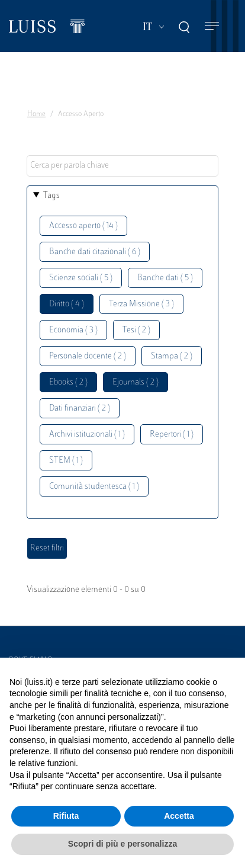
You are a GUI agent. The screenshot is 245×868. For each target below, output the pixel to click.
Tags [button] (51, 196)
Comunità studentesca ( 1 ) (94, 487)
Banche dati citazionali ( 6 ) (95, 252)
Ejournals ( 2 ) (136, 382)
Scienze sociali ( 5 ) (81, 278)
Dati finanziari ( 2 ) (80, 409)
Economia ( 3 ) (73, 330)
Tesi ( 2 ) (136, 330)
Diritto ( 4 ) (67, 304)
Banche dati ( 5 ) (165, 278)
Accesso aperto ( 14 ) (83, 226)
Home (36, 114)
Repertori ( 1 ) (172, 435)
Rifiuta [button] (66, 816)
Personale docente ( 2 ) (88, 356)
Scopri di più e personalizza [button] (122, 844)
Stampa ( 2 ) (172, 356)
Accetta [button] (179, 816)
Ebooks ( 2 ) (68, 382)
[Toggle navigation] (212, 26)
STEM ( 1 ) (66, 461)
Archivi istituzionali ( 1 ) (87, 435)
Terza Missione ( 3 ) (141, 304)
